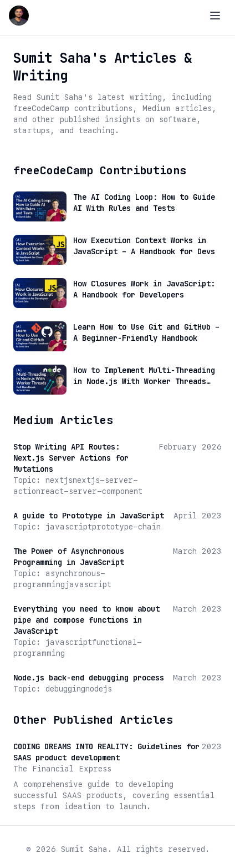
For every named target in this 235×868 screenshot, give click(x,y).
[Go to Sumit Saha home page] (19, 16)
